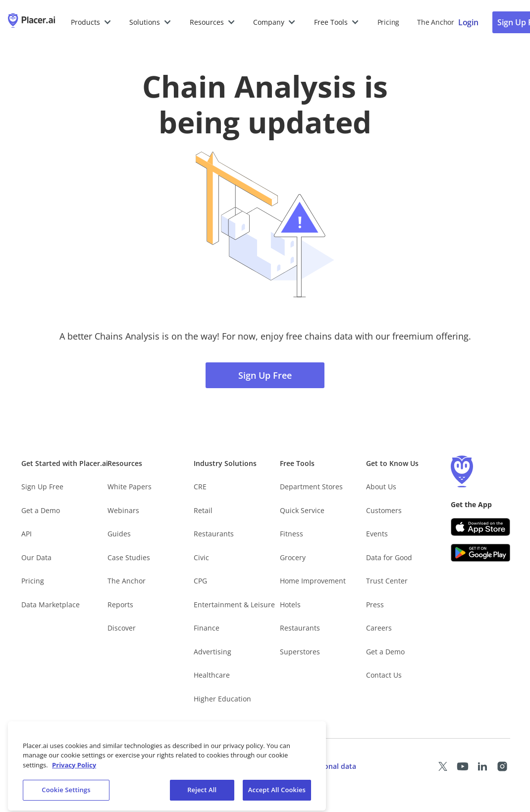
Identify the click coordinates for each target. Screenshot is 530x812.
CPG (200, 581)
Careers (379, 628)
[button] (91, 22)
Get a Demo (41, 510)
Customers (384, 510)
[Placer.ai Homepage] (31, 22)
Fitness (291, 534)
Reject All (202, 796)
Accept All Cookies (277, 796)
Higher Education (222, 699)
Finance (207, 628)
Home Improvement (313, 581)
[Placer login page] (468, 22)
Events (377, 534)
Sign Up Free (265, 375)
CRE (200, 487)
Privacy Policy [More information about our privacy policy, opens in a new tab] (74, 770)
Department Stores (311, 487)
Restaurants (214, 534)
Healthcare (212, 675)
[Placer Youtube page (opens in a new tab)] (463, 766)
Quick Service (302, 510)
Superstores (300, 652)
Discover (122, 628)
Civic (201, 557)
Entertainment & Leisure (234, 605)
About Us (381, 487)
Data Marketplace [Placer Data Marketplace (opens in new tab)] (51, 605)
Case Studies (129, 557)
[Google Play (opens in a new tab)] (480, 553)
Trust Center (387, 581)
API (26, 534)
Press (375, 605)
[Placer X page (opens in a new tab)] (443, 766)
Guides (119, 534)
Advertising (212, 652)
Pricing (388, 22)
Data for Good (389, 557)
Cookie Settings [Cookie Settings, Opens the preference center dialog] (66, 796)
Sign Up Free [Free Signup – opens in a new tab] (42, 487)
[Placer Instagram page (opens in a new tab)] (502, 766)
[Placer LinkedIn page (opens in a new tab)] (482, 766)
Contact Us (384, 675)
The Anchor (127, 581)
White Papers (130, 487)
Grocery (293, 557)
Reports (120, 605)
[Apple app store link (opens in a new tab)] (480, 527)
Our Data (36, 557)
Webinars (123, 510)
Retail (203, 510)
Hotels (290, 605)
